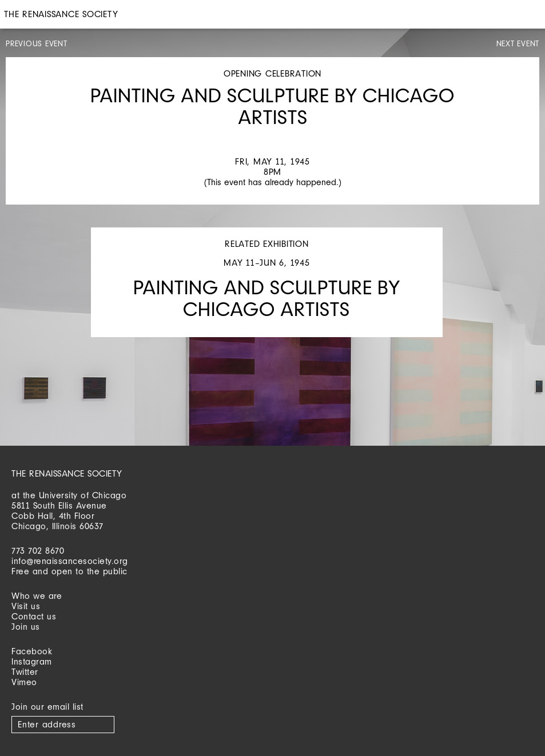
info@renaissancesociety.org (70, 561)
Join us (26, 627)
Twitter (25, 672)
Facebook (32, 651)
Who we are (37, 596)
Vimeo (24, 682)
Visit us (26, 606)
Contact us (34, 616)
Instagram (32, 661)
